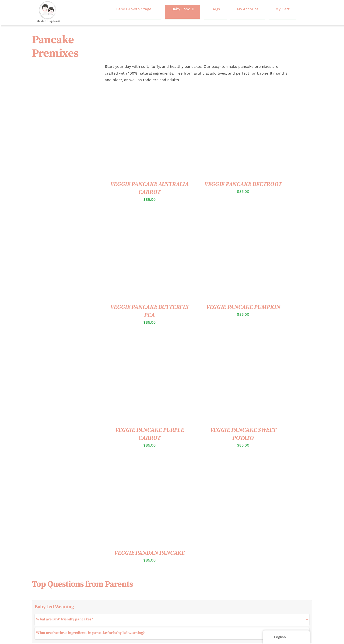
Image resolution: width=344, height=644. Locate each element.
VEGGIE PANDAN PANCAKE (149, 553)
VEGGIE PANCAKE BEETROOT (243, 184)
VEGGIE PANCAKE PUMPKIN (243, 307)
